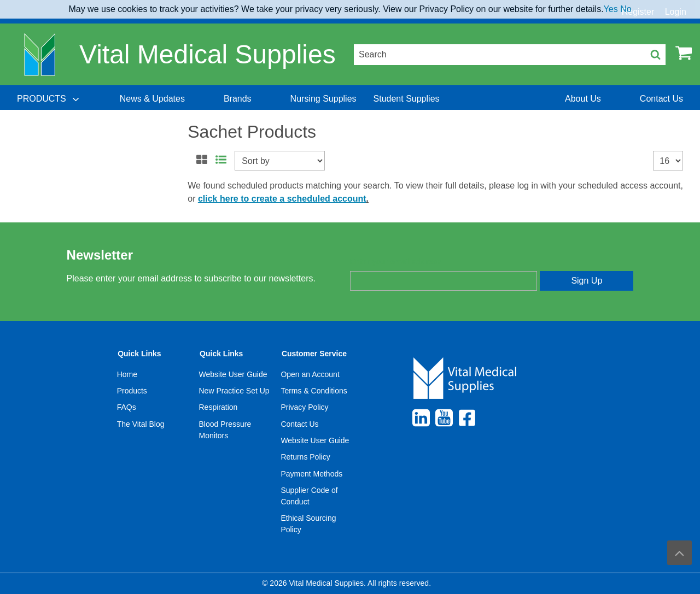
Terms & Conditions (314, 391)
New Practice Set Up (234, 391)
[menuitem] (49, 99)
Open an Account (310, 374)
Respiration (218, 407)
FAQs (127, 407)
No (626, 9)
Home (127, 374)
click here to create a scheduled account (282, 199)
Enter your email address (396, 262)
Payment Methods (311, 474)
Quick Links (139, 354)
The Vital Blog (141, 424)
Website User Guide (233, 374)
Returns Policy (305, 457)
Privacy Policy (304, 407)
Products (132, 391)
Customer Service (314, 354)
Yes (611, 9)
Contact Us (299, 424)
